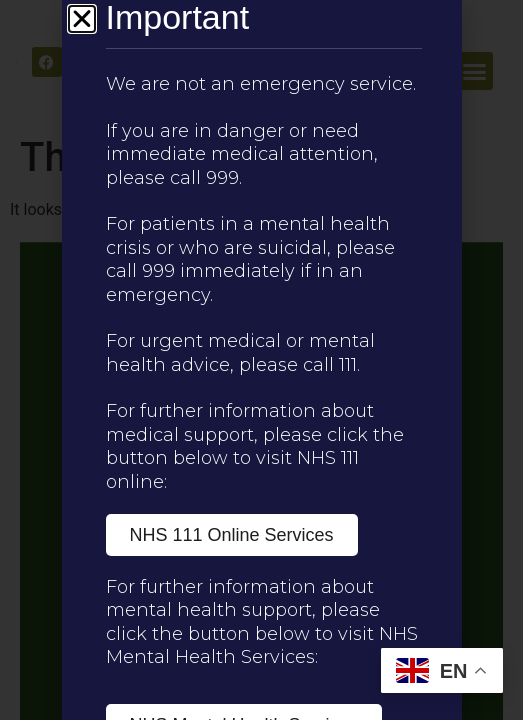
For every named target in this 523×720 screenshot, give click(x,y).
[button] (82, 19)
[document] (261, 360)
